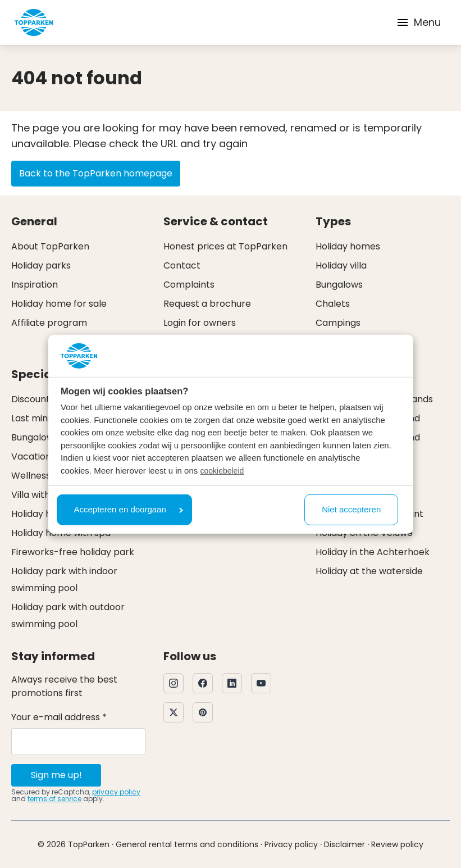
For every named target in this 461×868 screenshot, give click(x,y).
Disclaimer (344, 844)
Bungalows (339, 285)
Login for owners (200, 323)
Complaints (189, 285)
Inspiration (35, 285)
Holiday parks (41, 265)
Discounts (33, 399)
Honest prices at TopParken (225, 246)
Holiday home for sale (59, 304)
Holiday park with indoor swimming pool (64, 580)
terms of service (54, 799)
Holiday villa (341, 265)
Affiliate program (49, 323)
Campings (338, 323)
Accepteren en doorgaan (129, 509)
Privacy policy (291, 844)
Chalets (333, 304)
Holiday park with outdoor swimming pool (68, 615)
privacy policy (116, 792)
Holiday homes (348, 246)
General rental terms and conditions (187, 844)
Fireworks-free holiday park (73, 552)
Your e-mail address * (59, 717)
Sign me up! (56, 775)
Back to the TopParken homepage (96, 173)
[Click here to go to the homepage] (34, 22)
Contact (182, 265)
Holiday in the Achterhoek (373, 552)
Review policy (397, 844)
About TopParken (50, 246)
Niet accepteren (351, 509)
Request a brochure (207, 304)
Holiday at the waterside (369, 571)
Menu (418, 22)
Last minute (37, 418)
